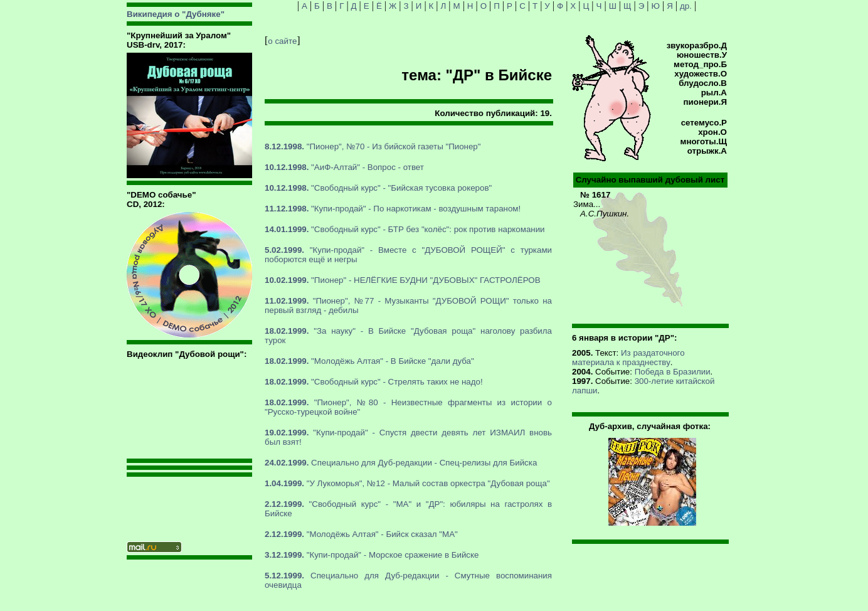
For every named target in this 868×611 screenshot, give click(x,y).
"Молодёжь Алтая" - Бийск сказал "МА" (361, 534)
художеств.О (701, 74)
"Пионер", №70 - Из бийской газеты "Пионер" (373, 146)
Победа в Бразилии (673, 372)
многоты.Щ (704, 141)
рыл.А (714, 93)
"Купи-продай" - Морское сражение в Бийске (372, 555)
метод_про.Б (700, 64)
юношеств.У (702, 55)
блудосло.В (703, 83)
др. (686, 6)
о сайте (282, 41)
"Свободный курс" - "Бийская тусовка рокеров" (378, 188)
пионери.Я (705, 102)
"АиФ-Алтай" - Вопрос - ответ (344, 167)
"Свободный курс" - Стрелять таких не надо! (374, 382)
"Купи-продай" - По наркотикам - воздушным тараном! (393, 209)
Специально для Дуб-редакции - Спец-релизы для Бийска (401, 463)
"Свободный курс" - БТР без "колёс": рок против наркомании (405, 229)
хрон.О (712, 132)
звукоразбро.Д (697, 45)
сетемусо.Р (704, 123)
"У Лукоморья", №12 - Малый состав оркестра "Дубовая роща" (407, 483)
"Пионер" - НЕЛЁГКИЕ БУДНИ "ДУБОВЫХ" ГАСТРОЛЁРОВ (403, 280)
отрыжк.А (707, 151)
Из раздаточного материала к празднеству (628, 358)
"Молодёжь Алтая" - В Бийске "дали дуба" (369, 361)
